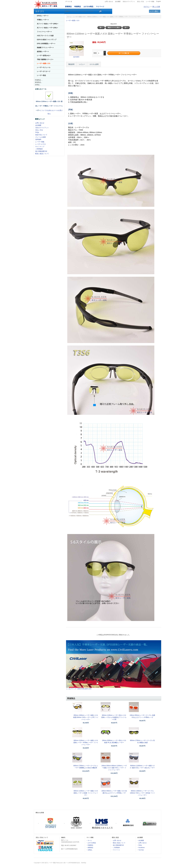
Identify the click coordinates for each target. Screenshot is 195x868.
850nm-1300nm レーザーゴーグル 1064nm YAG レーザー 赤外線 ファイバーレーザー (142, 793)
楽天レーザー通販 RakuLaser (54, 863)
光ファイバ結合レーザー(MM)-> (48, 24)
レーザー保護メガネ (79, 17)
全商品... (38, 85)
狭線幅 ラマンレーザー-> (45, 48)
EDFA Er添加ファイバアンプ (47, 40)
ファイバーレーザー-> (44, 32)
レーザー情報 (150, 1)
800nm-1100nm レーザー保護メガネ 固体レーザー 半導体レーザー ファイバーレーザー (86, 743)
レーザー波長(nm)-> (44, 56)
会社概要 (118, 1)
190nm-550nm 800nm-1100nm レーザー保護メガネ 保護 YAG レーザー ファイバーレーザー (114, 768)
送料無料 (38, 139)
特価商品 (78, 7)
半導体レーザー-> (43, 20)
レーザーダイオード (44, 71)
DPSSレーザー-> (43, 16)
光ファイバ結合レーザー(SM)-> (47, 28)
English (159, 1)
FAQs (37, 132)
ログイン (147, 7)
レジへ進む (154, 11)
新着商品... (39, 82)
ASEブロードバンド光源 (45, 36)
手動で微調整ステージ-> (45, 59)
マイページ (100, 7)
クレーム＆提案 (41, 137)
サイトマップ (40, 147)
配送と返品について (42, 154)
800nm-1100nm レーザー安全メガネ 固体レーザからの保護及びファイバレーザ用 (114, 717)
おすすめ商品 (88, 7)
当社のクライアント (129, 1)
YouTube (141, 850)
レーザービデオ (41, 144)
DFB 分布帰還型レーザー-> (46, 44)
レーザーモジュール (44, 67)
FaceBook (142, 848)
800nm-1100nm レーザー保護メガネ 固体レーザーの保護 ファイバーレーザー (86, 793)
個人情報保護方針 (41, 151)
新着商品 (68, 7)
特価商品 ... (39, 80)
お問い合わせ (109, 1)
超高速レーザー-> (43, 52)
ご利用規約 (39, 149)
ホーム (69, 17)
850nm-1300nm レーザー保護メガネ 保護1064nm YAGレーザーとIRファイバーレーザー (86, 717)
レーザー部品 (41, 75)
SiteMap (84, 863)
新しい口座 (156, 7)
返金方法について (41, 135)
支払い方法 (140, 1)
